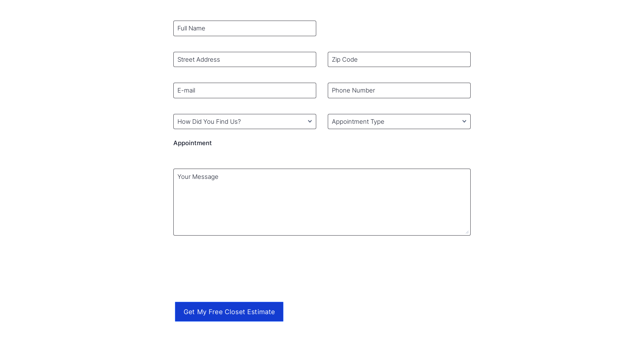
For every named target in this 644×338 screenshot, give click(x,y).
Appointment (193, 143)
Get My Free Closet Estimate (229, 312)
